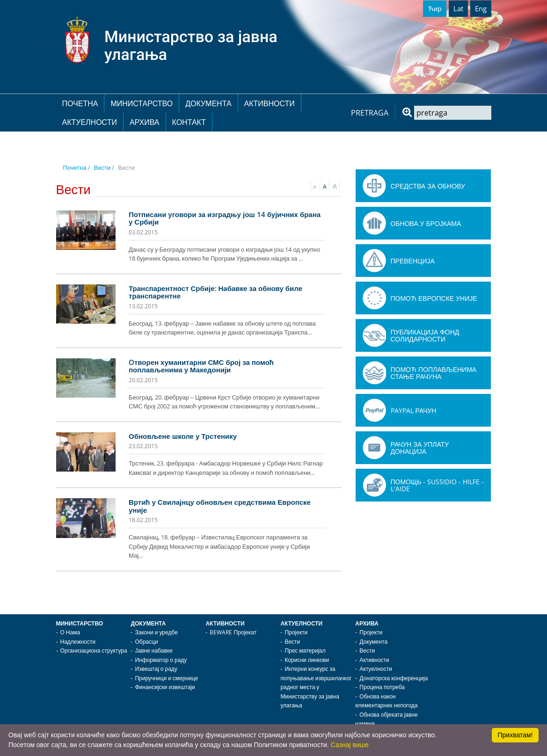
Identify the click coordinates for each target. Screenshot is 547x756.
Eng (481, 8)
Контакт (189, 122)
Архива (145, 122)
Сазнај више (350, 745)
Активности (270, 103)
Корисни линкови (307, 660)
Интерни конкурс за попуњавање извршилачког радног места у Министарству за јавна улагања (316, 687)
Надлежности (78, 642)
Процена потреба (382, 687)
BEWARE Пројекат (233, 632)
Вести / (104, 167)
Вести (292, 642)
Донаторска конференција (394, 678)
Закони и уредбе (156, 632)
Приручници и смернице (166, 678)
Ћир (435, 8)
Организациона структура (94, 651)
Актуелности (90, 122)
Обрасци (146, 642)
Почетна (80, 103)
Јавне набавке (153, 651)
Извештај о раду (156, 669)
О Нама (70, 632)
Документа (208, 103)
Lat (458, 8)
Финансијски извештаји (165, 687)
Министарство (142, 103)
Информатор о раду (161, 660)
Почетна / (77, 167)
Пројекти (296, 632)
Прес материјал (305, 651)
